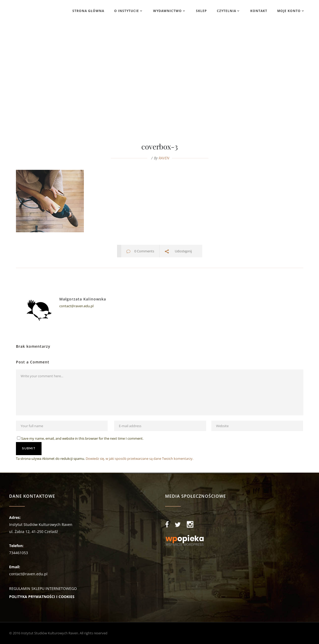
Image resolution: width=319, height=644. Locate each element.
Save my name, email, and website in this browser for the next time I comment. (82, 438)
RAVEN (164, 158)
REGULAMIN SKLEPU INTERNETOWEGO (43, 588)
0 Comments (144, 251)
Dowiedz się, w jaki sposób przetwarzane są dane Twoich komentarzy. (140, 459)
